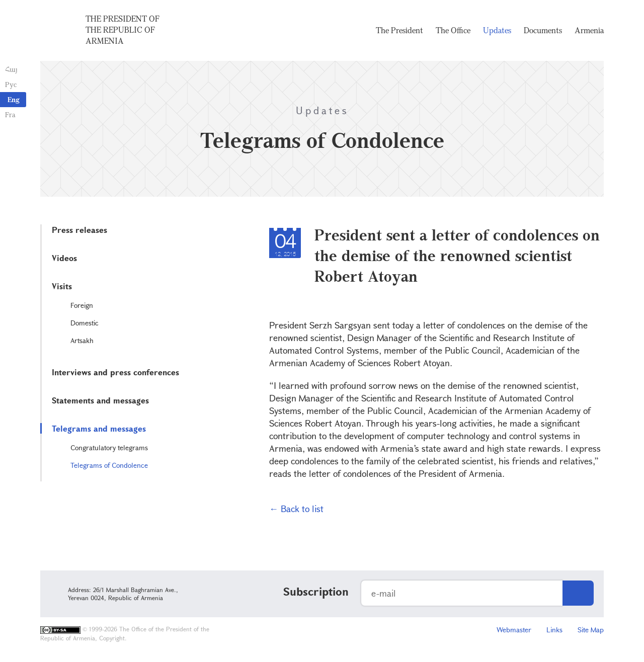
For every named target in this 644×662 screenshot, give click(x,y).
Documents (543, 30)
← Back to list (296, 509)
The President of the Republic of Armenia (123, 30)
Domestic (85, 323)
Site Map (591, 630)
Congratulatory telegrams (109, 447)
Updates (497, 30)
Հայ (11, 69)
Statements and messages (100, 400)
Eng (14, 99)
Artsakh (82, 340)
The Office (453, 30)
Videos (64, 258)
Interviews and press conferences (115, 372)
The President (399, 30)
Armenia (589, 30)
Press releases (79, 230)
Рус (11, 84)
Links (554, 630)
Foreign (82, 305)
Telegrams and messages (99, 428)
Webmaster (514, 630)
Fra (10, 114)
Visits (62, 286)
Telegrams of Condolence (109, 465)
